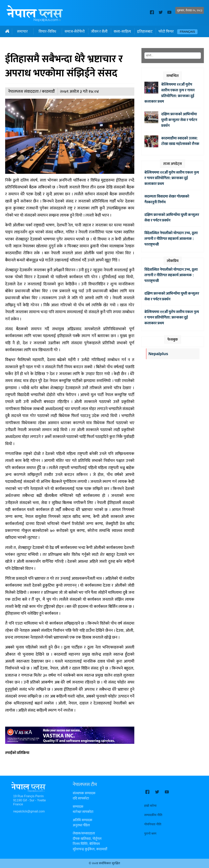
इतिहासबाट (145, 31)
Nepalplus (158, 354)
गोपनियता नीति (153, 824)
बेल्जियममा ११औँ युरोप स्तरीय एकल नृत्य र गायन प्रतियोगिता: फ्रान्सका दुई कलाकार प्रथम (169, 93)
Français (188, 32)
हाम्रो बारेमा (150, 806)
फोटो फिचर (166, 31)
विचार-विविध (47, 31)
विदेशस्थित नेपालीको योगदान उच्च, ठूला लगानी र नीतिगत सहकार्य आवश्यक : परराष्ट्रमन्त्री (171, 239)
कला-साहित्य (122, 31)
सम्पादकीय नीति (153, 815)
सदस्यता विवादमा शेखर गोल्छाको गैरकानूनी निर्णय (167, 199)
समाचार (22, 31)
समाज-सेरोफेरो (75, 31)
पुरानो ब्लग (150, 834)
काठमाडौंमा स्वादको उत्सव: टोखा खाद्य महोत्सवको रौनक (180, 141)
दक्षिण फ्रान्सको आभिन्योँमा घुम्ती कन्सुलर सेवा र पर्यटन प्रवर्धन (179, 120)
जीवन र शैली (99, 31)
